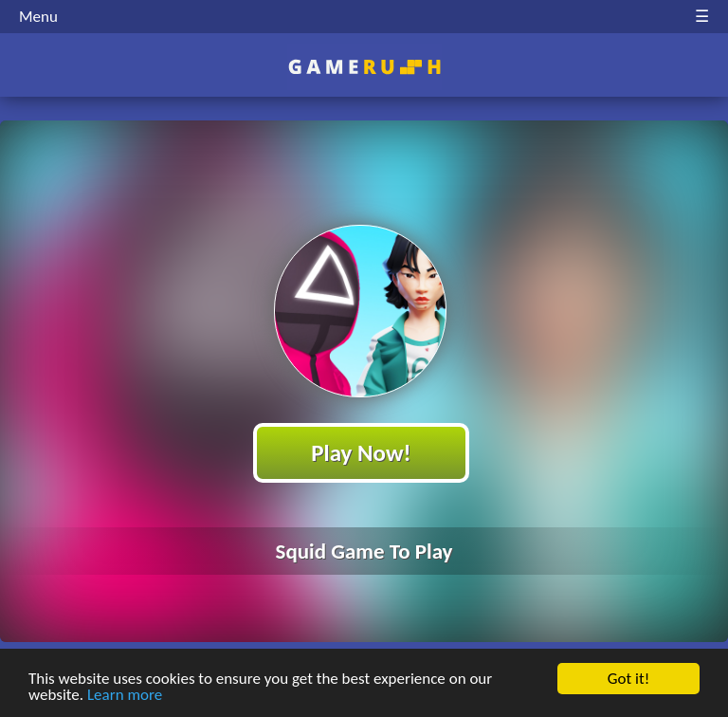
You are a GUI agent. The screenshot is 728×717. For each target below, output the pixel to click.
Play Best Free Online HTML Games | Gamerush (364, 67)
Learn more (125, 696)
